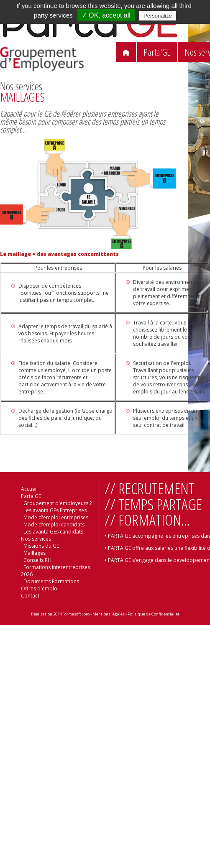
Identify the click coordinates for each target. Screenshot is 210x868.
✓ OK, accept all (106, 15)
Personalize (158, 16)
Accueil (29, 489)
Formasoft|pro (76, 614)
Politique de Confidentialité (154, 614)
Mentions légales (109, 614)
